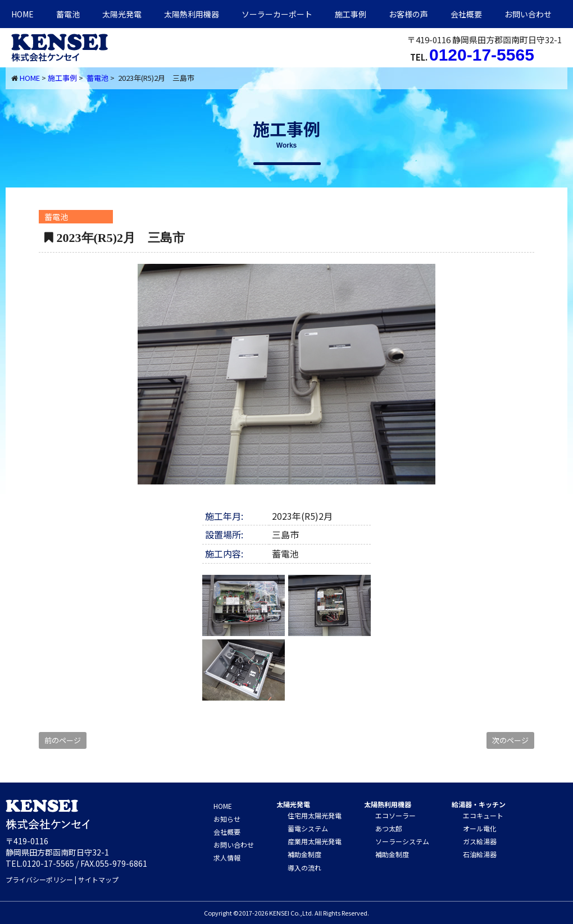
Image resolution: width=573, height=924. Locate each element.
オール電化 (480, 828)
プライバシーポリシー (39, 879)
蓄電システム (308, 828)
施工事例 (351, 14)
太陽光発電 (122, 14)
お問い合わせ (528, 14)
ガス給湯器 (480, 841)
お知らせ (227, 819)
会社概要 (466, 14)
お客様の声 (408, 14)
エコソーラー (395, 815)
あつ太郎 (389, 828)
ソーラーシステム (402, 841)
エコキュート (483, 815)
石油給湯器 (480, 854)
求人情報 (227, 857)
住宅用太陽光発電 (315, 815)
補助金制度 (304, 854)
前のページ (63, 740)
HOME (22, 14)
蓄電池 (68, 14)
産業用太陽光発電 (315, 841)
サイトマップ (98, 879)
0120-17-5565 (482, 55)
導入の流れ (304, 868)
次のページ (510, 740)
